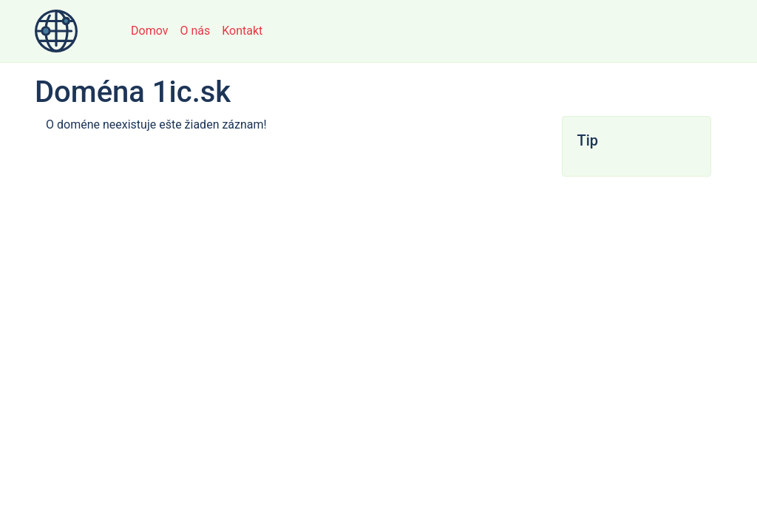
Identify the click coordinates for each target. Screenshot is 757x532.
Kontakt (242, 31)
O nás (195, 31)
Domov (149, 31)
